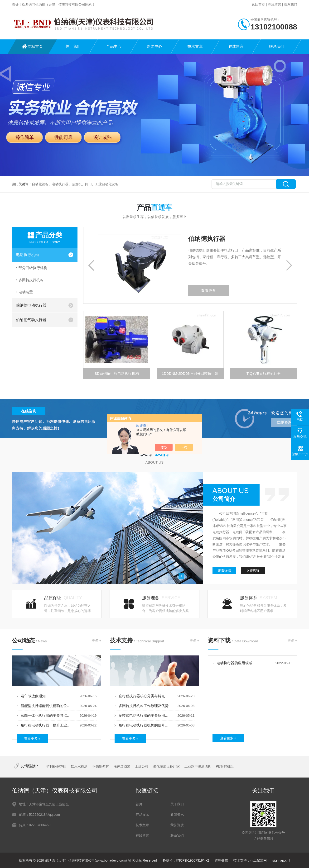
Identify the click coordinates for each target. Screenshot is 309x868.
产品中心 (114, 46)
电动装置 (26, 292)
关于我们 (73, 46)
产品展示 (142, 815)
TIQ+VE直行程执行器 (264, 373)
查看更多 (208, 291)
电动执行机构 (27, 255)
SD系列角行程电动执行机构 (117, 373)
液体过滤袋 (122, 766)
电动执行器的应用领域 (234, 663)
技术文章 (195, 46)
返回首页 (258, 5)
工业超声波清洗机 (198, 766)
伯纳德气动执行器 (31, 320)
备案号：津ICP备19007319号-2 (186, 860)
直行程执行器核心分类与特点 (142, 696)
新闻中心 (154, 46)
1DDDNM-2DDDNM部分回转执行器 (190, 373)
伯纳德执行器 (207, 239)
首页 (139, 804)
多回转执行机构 (31, 280)
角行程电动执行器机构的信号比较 (145, 725)
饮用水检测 (79, 766)
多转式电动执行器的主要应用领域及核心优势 (145, 715)
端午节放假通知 (33, 696)
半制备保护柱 (56, 766)
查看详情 (224, 571)
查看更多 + (32, 739)
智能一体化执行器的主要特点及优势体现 (47, 715)
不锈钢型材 (101, 766)
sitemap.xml (281, 860)
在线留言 (275, 5)
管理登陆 (221, 860)
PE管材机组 (225, 766)
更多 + (97, 640)
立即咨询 (253, 571)
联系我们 (290, 5)
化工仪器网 (258, 860)
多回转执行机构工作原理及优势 (144, 706)
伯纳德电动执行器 (31, 305)
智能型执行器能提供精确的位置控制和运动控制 (47, 706)
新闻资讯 (177, 815)
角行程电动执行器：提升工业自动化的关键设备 (47, 725)
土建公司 (142, 766)
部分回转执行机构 (33, 268)
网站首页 (35, 46)
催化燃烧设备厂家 (166, 766)
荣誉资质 (177, 825)
